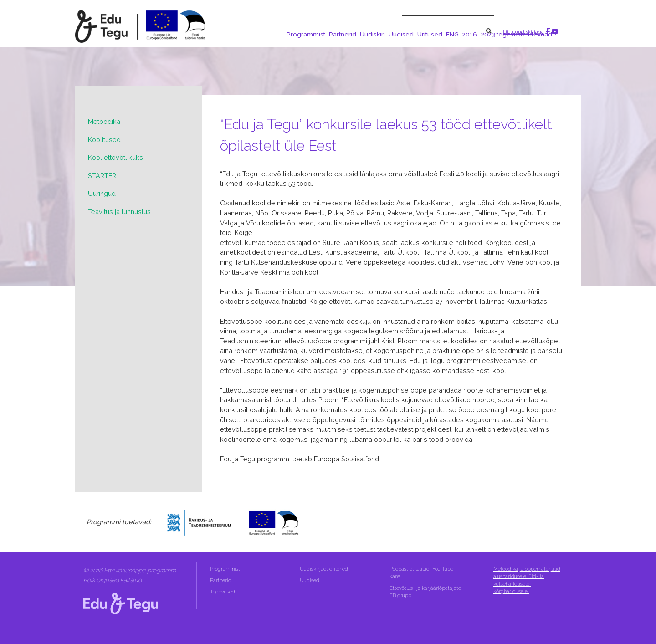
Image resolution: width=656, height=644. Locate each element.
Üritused (430, 34)
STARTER (102, 176)
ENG (452, 34)
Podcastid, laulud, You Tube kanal (421, 573)
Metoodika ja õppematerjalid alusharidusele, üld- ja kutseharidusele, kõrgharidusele (527, 580)
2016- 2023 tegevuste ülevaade (509, 34)
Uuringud (102, 193)
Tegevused (223, 592)
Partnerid (343, 34)
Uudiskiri (372, 34)
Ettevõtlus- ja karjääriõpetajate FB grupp (425, 592)
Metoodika (104, 121)
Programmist (306, 34)
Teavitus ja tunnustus (119, 212)
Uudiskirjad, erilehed (325, 569)
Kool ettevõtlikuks (115, 157)
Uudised (401, 34)
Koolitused (104, 140)
